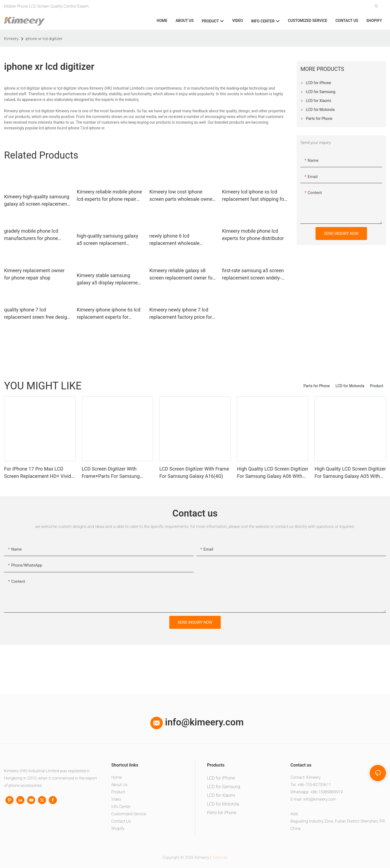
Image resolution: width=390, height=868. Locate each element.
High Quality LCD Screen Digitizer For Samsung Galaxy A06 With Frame (273, 473)
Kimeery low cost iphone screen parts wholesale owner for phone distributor (182, 196)
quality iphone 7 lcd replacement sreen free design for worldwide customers (37, 314)
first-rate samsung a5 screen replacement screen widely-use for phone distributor (253, 274)
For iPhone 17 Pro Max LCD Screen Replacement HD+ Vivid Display (38, 473)
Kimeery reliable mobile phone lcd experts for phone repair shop (109, 196)
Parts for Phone (317, 386)
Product (377, 386)
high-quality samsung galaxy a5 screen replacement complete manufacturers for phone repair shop (107, 240)
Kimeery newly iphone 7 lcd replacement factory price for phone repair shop (181, 314)
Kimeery (11, 39)
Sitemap (220, 857)
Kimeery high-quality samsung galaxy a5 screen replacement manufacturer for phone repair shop (37, 201)
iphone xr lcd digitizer (44, 39)
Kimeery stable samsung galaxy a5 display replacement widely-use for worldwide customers (109, 279)
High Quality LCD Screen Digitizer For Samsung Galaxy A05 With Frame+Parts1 (350, 473)
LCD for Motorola (350, 386)
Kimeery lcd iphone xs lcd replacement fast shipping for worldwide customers (254, 196)
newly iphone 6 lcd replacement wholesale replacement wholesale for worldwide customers (178, 240)
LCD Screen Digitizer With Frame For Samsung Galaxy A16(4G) (194, 472)
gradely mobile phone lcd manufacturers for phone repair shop (31, 235)
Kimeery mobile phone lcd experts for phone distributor (253, 235)
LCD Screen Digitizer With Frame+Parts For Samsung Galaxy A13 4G (111, 473)
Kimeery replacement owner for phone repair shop (34, 274)
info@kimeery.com (197, 722)
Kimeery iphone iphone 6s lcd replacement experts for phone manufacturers (108, 314)
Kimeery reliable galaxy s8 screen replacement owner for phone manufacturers (182, 274)
